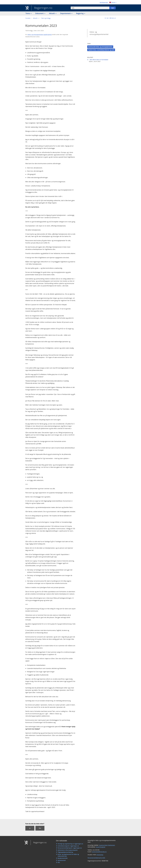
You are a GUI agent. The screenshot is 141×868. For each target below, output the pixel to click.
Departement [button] (66, 13)
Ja (30, 828)
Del (107, 18)
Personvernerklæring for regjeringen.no (70, 848)
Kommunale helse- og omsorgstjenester (100, 47)
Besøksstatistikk (63, 858)
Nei (40, 828)
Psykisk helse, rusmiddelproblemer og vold (101, 50)
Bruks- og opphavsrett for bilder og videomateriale (68, 855)
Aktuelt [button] (52, 13)
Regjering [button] (80, 13)
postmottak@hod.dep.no (99, 852)
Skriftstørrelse (104, 2)
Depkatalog (100, 855)
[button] (36, 18)
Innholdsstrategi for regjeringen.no (68, 846)
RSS (59, 862)
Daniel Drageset (101, 847)
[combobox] (90, 8)
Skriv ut (114, 18)
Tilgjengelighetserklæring (65, 852)
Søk (112, 8)
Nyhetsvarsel (62, 860)
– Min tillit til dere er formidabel (99, 60)
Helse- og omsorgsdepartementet (99, 33)
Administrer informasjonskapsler (68, 850)
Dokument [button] (40, 13)
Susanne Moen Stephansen (107, 845)
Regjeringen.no (42, 8)
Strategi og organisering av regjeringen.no (70, 844)
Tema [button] (28, 13)
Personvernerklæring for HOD (96, 858)
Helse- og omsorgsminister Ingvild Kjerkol (40, 35)
